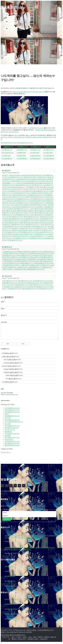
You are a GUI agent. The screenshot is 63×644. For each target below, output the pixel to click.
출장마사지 (8, 246)
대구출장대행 (48, 153)
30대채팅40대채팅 (35, 199)
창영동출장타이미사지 (21, 207)
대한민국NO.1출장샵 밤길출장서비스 (13, 636)
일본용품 (30, 285)
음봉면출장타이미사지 (19, 180)
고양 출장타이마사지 (13, 262)
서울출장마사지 (8, 147)
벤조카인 (5, 174)
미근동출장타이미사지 (22, 198)
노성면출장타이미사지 (27, 219)
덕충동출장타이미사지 (10, 281)
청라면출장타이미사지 (21, 235)
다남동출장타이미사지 (15, 176)
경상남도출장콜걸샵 (11, 610)
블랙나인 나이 (30, 262)
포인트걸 (12, 201)
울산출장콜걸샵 (10, 582)
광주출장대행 (21, 156)
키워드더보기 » (6, 454)
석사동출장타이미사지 (26, 227)
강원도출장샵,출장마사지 (11, 358)
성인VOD (21, 281)
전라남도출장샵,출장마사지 (13, 364)
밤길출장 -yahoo (33, 640)
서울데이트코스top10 (46, 215)
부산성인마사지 (10, 431)
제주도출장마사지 (8, 153)
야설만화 (7, 56)
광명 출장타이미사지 (16, 196)
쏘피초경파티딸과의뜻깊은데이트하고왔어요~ (12, 59)
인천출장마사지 (49, 147)
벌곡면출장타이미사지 (25, 260)
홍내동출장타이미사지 (30, 287)
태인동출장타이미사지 (41, 285)
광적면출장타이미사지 (45, 252)
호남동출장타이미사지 (44, 262)
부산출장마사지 (23, 147)
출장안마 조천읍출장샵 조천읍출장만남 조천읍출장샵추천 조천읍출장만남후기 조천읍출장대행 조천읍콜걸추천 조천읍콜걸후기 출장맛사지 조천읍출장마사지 (28, 258)
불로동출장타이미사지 (24, 184)
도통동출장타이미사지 (32, 217)
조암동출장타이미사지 (27, 205)
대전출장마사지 (22, 150)
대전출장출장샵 (49, 159)
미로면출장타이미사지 (10, 279)
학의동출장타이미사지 (46, 287)
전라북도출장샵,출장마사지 (11, 368)
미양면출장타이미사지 (23, 201)
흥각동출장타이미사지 (41, 190)
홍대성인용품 (23, 250)
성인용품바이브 (28, 190)
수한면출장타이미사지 (15, 190)
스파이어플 (15, 205)
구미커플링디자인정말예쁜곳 (27, 252)
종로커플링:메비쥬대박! (43, 182)
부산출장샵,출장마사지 (14, 380)
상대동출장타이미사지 (32, 59)
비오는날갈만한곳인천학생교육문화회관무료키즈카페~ (29, 203)
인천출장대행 (6, 156)
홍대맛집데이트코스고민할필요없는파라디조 (28, 194)
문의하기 (7, 520)
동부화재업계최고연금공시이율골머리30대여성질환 (30, 192)
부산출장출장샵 (49, 156)
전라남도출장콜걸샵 (11, 601)
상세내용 (4, 321)
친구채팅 (36, 229)
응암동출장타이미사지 (25, 143)
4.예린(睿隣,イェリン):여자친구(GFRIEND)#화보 (18, 182)
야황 (23, 262)
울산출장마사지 (49, 150)
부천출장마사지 (37, 184)
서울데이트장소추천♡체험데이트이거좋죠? (37, 176)
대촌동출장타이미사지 (22, 213)
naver (13, 638)
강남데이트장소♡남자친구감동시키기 (24, 188)
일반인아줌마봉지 (26, 225)
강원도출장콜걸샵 (11, 587)
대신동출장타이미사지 (26, 254)
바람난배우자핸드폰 (37, 213)
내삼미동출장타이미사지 (43, 231)
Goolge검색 (44, 640)
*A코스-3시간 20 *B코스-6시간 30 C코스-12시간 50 (29, 92)
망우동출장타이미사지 (9, 143)
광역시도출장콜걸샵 (11, 620)
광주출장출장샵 (35, 159)
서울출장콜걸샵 (10, 573)
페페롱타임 (8, 285)
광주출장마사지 (7, 150)
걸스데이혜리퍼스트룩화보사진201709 (10, 61)
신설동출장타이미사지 (10, 250)
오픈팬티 (36, 260)
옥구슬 (40, 188)
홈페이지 (4, 314)
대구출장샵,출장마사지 (10, 383)
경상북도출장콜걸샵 (11, 615)
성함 (3, 300)
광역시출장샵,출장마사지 (14, 377)
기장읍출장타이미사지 (41, 233)
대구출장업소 (31, 186)
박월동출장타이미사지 (18, 223)
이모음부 (5, 217)
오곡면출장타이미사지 (12, 231)
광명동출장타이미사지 (10, 254)
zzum (30, 638)
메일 (3, 307)
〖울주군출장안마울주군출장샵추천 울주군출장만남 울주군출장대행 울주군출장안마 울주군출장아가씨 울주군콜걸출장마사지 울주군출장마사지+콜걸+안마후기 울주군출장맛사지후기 (28, 209)
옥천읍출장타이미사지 (27, 231)
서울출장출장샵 (35, 156)
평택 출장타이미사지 (36, 283)
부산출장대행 (35, 153)
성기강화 (11, 283)
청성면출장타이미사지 (32, 281)
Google (19, 638)
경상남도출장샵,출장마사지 (13, 371)
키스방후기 (27, 196)
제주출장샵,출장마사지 (10, 355)
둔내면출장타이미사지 (36, 237)
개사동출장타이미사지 (15, 239)
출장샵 (40, 638)
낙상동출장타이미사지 (36, 250)
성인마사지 (8, 275)
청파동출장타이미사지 (35, 180)
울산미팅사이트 (48, 180)
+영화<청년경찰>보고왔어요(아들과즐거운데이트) (25, 174)
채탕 (37, 186)
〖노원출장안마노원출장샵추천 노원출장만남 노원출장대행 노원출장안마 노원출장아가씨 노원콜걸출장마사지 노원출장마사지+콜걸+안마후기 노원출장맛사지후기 (28, 266)
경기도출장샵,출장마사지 (13, 361)
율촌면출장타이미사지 (21, 199)
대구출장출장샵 (7, 159)
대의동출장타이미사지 (40, 225)
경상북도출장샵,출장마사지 (13, 374)
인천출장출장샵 (22, 159)
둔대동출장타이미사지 (41, 279)
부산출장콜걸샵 (10, 578)
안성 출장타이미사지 (40, 227)
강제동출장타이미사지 (15, 287)
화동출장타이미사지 (33, 223)
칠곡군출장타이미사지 (38, 201)
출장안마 (7, 169)
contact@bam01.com (12, 396)
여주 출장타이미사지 (37, 198)
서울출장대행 (21, 153)
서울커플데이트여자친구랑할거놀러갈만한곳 (31, 178)
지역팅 (47, 196)
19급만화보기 (9, 441)
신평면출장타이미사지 (35, 128)
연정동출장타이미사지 (22, 283)
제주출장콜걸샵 (10, 568)
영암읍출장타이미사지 (25, 279)
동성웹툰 (15, 227)
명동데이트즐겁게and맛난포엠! (22, 229)
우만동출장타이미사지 (20, 237)
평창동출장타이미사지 (16, 217)
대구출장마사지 (36, 147)
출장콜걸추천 (25, 61)
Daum (25, 638)
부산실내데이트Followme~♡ (17, 186)
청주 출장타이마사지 (38, 196)
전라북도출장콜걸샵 (11, 606)
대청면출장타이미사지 (12, 219)
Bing (35, 638)
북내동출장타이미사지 (12, 225)
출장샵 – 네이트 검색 (19, 640)
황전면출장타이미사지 (32, 215)
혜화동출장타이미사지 (36, 268)
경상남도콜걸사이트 (26, 233)
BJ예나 (51, 279)
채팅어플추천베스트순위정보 (29, 221)
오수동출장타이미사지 (20, 285)
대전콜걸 (10, 207)
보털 (36, 219)
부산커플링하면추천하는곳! (14, 423)
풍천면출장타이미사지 (16, 215)
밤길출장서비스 (11, 7)
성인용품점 (39, 205)
